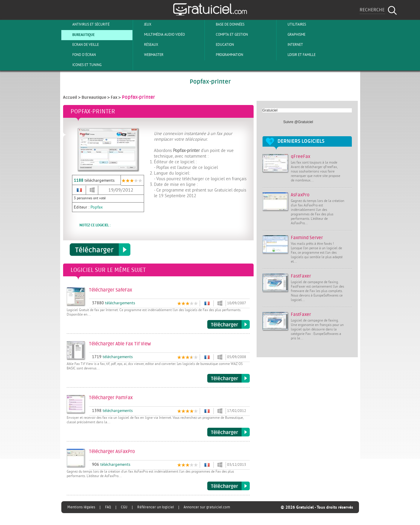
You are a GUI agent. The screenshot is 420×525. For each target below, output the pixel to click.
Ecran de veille (81, 45)
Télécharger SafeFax (228, 325)
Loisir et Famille (297, 55)
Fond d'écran (79, 55)
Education (220, 45)
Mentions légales (81, 507)
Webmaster (149, 55)
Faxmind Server (307, 238)
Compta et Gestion (227, 35)
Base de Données (225, 24)
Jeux (143, 24)
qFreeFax (300, 157)
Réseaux (146, 45)
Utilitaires (292, 24)
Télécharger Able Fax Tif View (228, 378)
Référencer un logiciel (156, 507)
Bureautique (79, 35)
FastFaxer (301, 276)
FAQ (108, 507)
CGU (124, 507)
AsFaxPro (300, 195)
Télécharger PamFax (228, 432)
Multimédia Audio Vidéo (160, 35)
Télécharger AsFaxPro (228, 486)
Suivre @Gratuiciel (298, 122)
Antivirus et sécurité (86, 24)
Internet (290, 45)
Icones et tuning (82, 65)
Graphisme (292, 35)
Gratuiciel (270, 110)
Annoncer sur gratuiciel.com (207, 507)
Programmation (225, 55)
